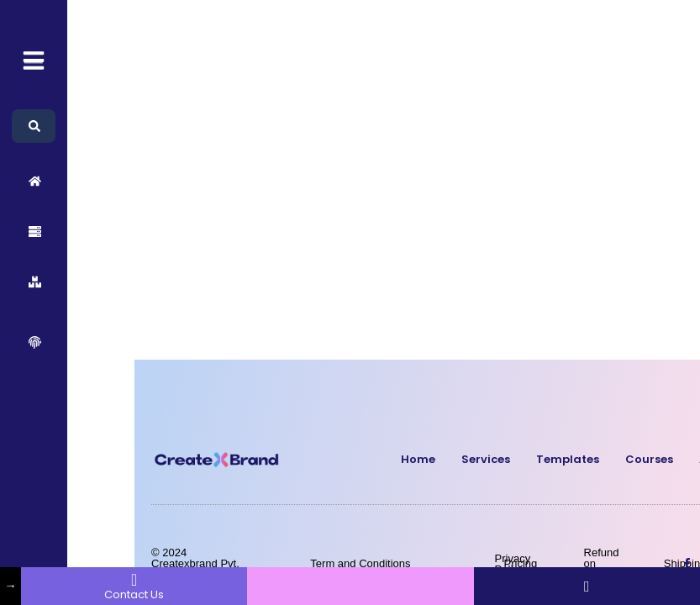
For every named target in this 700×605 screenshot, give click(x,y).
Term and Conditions (360, 563)
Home (418, 459)
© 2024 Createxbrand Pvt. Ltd (195, 563)
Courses (649, 459)
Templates (568, 459)
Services (486, 459)
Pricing (521, 563)
